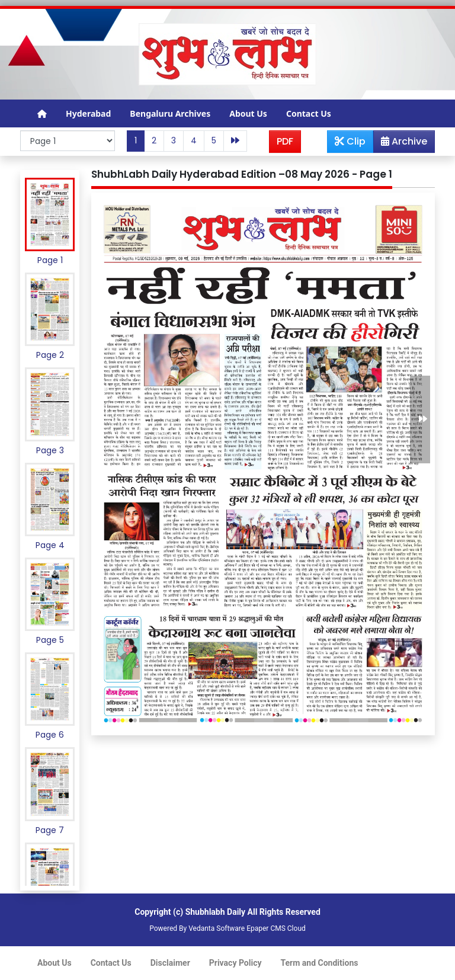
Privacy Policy (235, 963)
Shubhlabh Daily (215, 912)
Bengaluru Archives (170, 113)
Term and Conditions (320, 963)
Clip (350, 141)
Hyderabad (88, 113)
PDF (285, 141)
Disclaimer (170, 963)
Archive (400, 143)
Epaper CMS (266, 928)
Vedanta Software (217, 928)
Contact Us (309, 113)
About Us (248, 113)
